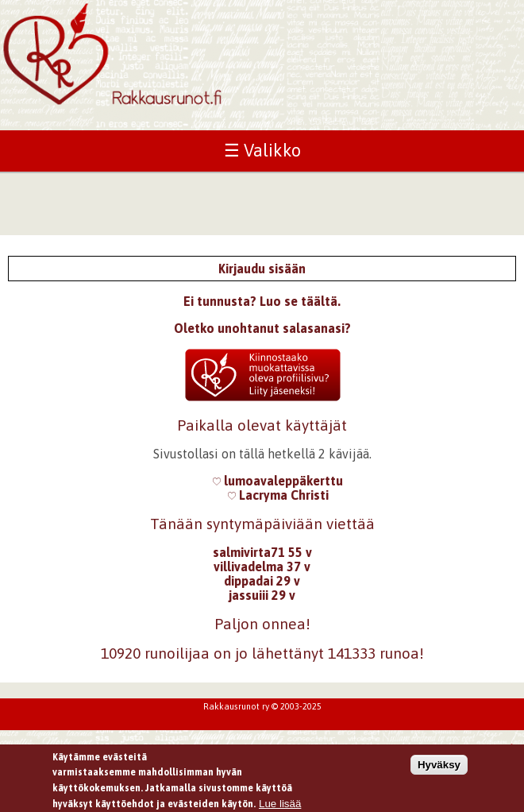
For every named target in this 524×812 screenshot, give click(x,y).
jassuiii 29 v (262, 595)
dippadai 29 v (262, 581)
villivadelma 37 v (262, 566)
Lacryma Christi (278, 495)
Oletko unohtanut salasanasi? (262, 328)
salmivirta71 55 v (262, 552)
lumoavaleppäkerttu (278, 481)
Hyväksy (439, 769)
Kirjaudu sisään (262, 269)
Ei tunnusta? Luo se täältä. (262, 301)
